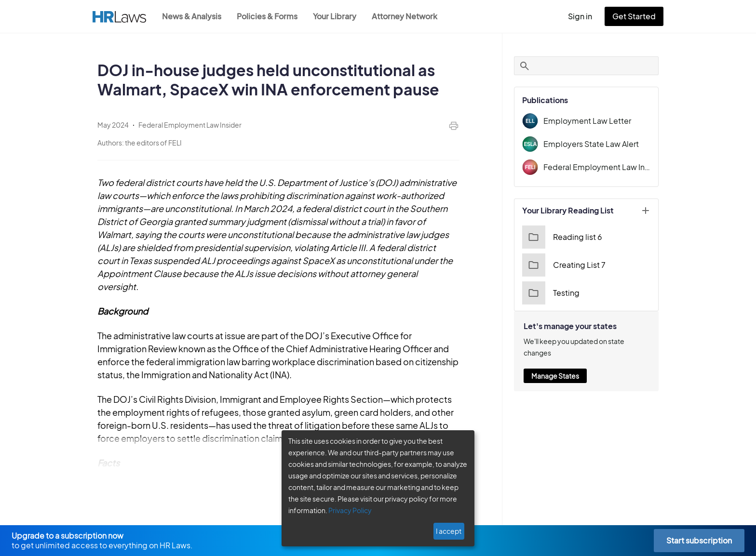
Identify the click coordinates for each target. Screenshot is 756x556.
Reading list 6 (561, 237)
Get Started (636, 16)
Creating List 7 (562, 265)
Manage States (555, 364)
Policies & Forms (270, 16)
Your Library (339, 16)
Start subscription (699, 540)
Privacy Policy (346, 510)
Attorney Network (410, 16)
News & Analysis (193, 16)
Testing (550, 293)
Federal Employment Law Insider (597, 167)
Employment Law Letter (584, 121)
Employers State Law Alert (589, 144)
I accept (450, 531)
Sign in (584, 16)
